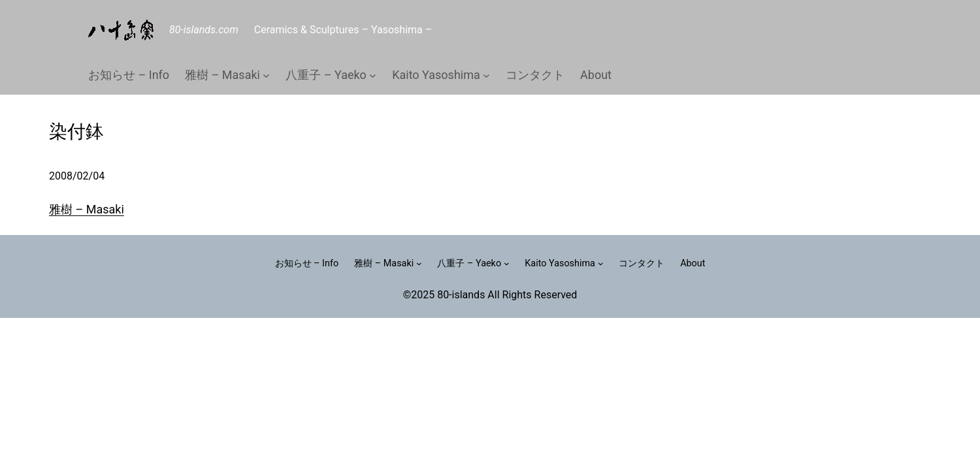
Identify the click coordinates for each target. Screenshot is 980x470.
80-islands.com (204, 30)
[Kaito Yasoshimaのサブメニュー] (486, 75)
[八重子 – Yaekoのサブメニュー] (373, 75)
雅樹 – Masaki (87, 209)
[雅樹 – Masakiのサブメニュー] (266, 75)
